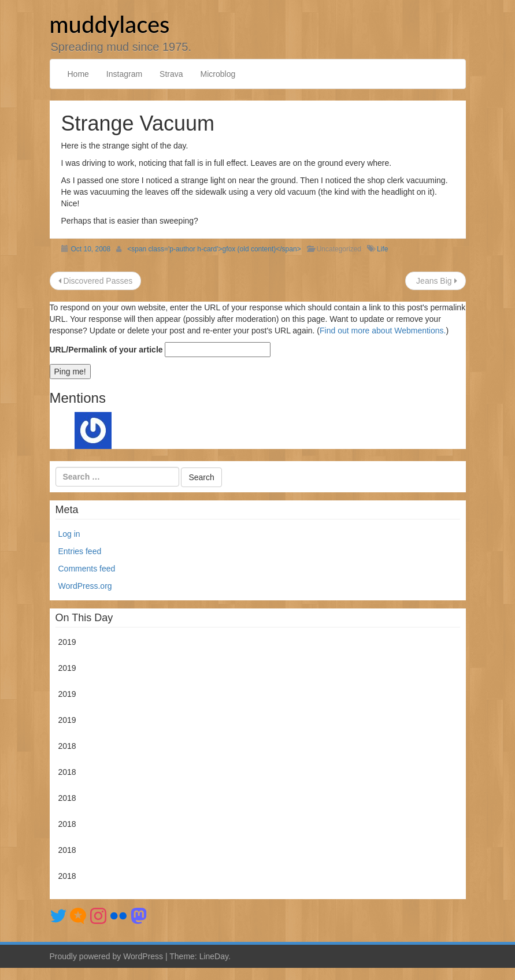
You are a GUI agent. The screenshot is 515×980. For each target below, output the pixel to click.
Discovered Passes (96, 281)
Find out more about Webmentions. (383, 331)
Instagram (124, 74)
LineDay (214, 956)
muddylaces (110, 24)
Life (382, 249)
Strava (171, 74)
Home (78, 74)
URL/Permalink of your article (106, 350)
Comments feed (87, 569)
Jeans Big (435, 281)
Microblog (218, 74)
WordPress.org (85, 586)
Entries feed (80, 551)
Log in (69, 534)
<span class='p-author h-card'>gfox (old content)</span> (214, 249)
